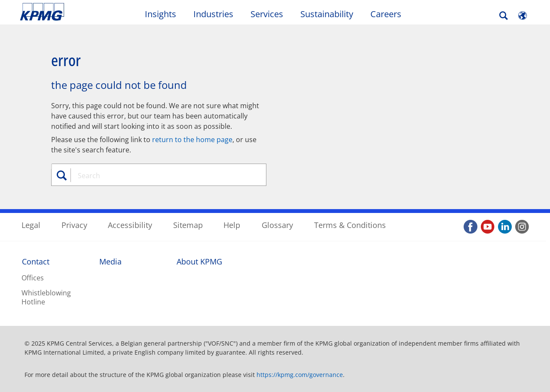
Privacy (74, 225)
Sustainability (327, 14)
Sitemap (188, 225)
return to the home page (192, 140)
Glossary (277, 225)
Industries (213, 14)
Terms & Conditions (350, 225)
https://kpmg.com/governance (300, 375)
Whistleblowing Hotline (46, 297)
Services (267, 14)
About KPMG (199, 261)
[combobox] (162, 176)
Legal (31, 225)
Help (232, 225)
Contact (36, 261)
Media (110, 261)
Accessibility (130, 225)
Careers (386, 14)
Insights (160, 14)
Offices (33, 278)
